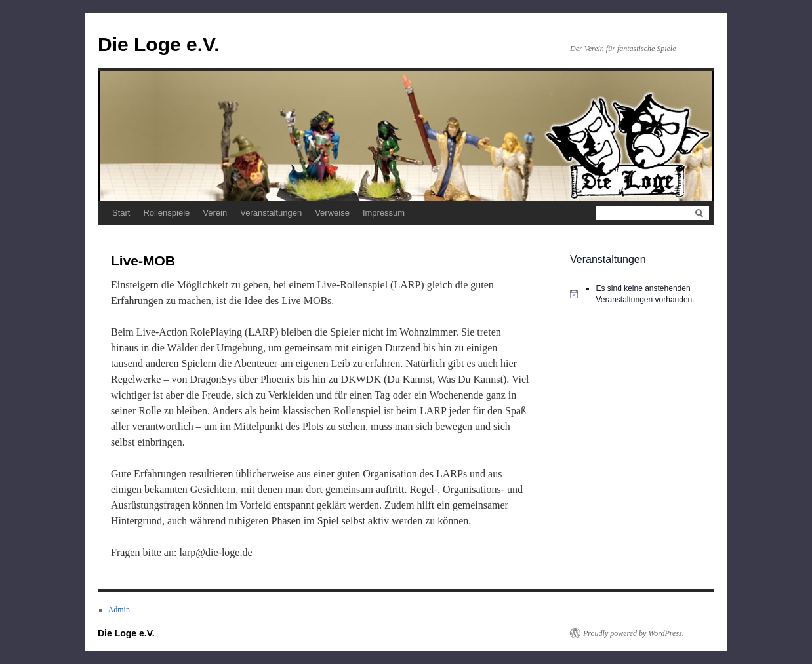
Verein (215, 213)
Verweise (332, 213)
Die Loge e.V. (159, 44)
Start (121, 213)
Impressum (384, 213)
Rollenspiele (166, 213)
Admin (119, 610)
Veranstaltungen (271, 213)
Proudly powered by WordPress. (634, 633)
